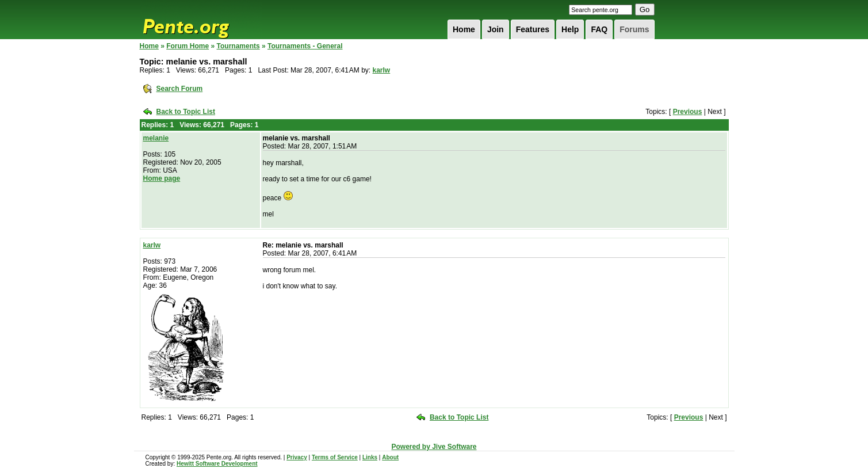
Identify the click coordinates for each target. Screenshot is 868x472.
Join (496, 29)
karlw (382, 70)
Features (533, 29)
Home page (162, 178)
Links (370, 457)
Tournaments (238, 46)
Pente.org (201, 20)
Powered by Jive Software (434, 447)
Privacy (297, 457)
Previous (688, 112)
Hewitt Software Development (217, 464)
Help (570, 29)
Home (464, 29)
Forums (634, 29)
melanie (156, 138)
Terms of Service (335, 457)
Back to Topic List (186, 112)
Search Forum (180, 89)
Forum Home (188, 46)
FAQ (599, 29)
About (390, 457)
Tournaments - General (305, 46)
